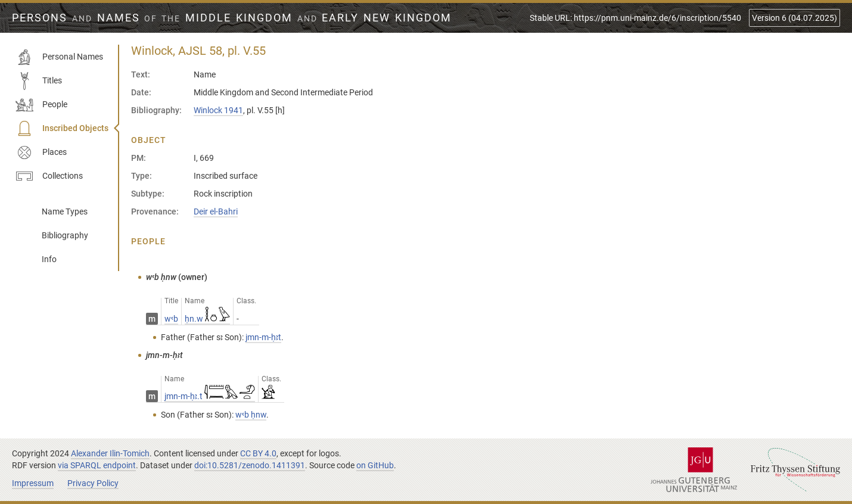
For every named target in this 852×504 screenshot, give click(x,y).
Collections (49, 176)
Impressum (33, 483)
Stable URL (635, 18)
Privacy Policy (93, 483)
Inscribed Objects (62, 129)
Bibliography (65, 235)
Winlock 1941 (218, 110)
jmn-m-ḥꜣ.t (210, 396)
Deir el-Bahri (216, 211)
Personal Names (59, 57)
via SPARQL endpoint (97, 465)
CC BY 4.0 (258, 453)
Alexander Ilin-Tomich (110, 453)
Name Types (65, 211)
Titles (39, 81)
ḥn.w (207, 319)
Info (49, 259)
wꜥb (171, 319)
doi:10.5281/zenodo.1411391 (250, 465)
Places (41, 153)
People (41, 105)
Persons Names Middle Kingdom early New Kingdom (232, 18)
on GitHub (375, 465)
